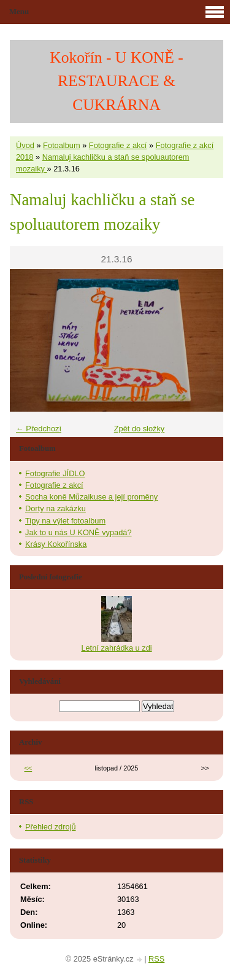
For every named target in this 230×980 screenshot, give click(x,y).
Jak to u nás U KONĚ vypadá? (79, 532)
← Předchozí (39, 429)
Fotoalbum (61, 145)
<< (29, 768)
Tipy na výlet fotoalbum (65, 521)
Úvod (25, 145)
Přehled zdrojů (51, 827)
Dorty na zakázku (56, 508)
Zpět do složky (140, 429)
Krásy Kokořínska (56, 544)
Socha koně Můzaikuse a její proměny (91, 497)
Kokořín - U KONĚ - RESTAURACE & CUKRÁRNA (117, 81)
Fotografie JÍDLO (55, 473)
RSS (156, 959)
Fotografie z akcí (118, 145)
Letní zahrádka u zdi (116, 648)
